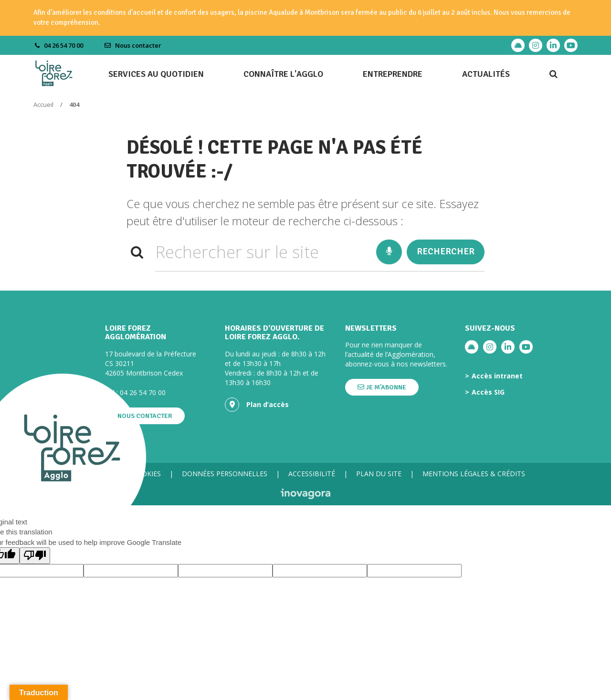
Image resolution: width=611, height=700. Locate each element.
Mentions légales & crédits (474, 474)
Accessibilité (312, 474)
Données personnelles (225, 474)
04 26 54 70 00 (143, 392)
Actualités (486, 74)
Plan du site (379, 474)
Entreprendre (393, 74)
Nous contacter (133, 45)
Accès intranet (497, 376)
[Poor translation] (35, 556)
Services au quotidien (156, 74)
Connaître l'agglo (283, 74)
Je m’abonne (382, 387)
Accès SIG (488, 392)
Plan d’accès (257, 405)
